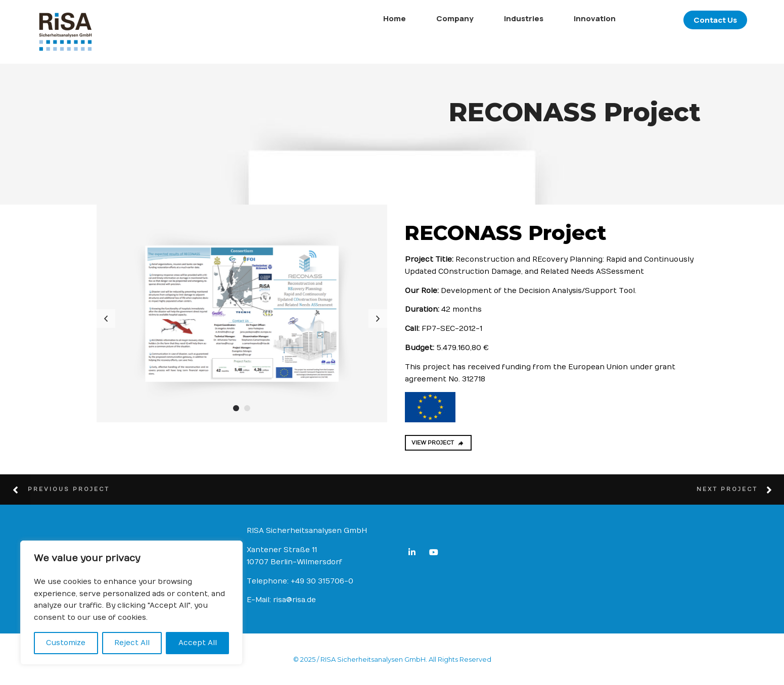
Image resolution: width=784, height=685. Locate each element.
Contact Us (664, 20)
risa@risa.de (294, 600)
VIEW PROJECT (438, 443)
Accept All (198, 643)
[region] (131, 603)
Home (343, 18)
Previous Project (69, 489)
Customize (66, 643)
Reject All (132, 643)
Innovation (543, 18)
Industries (472, 18)
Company (403, 18)
